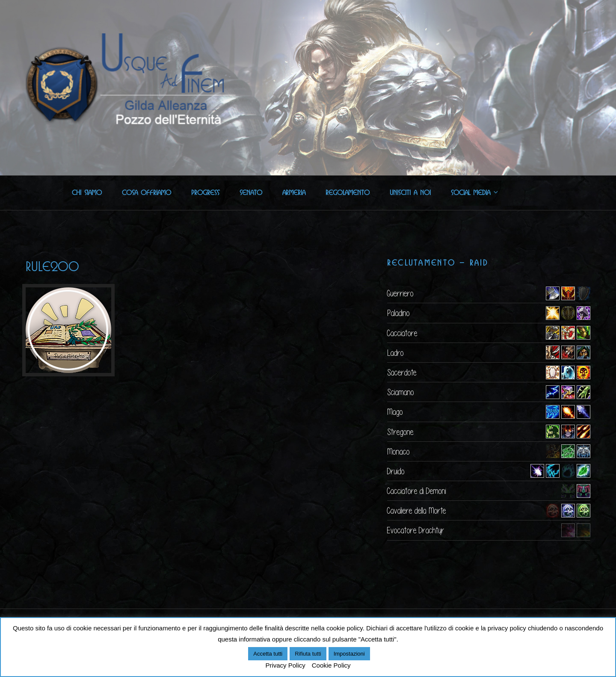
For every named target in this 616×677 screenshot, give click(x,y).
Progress (205, 193)
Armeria (294, 193)
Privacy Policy (285, 665)
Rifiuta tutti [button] (308, 654)
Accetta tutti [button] (268, 654)
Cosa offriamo (147, 193)
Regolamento (348, 193)
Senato (251, 193)
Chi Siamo (87, 193)
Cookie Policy (331, 665)
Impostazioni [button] (349, 654)
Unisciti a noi (410, 193)
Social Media (475, 193)
